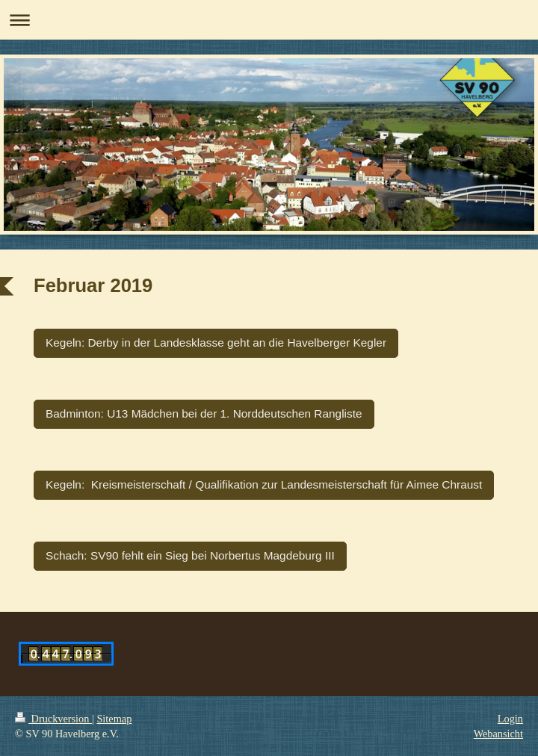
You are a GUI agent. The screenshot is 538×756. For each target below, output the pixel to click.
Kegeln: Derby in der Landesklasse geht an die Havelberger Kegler (216, 343)
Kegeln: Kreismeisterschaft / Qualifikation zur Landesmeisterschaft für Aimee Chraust (264, 484)
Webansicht (498, 734)
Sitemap (114, 719)
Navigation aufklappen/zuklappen (269, 20)
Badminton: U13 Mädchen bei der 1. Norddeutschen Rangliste (204, 413)
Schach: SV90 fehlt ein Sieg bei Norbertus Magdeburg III (190, 555)
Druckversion (53, 719)
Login (510, 719)
